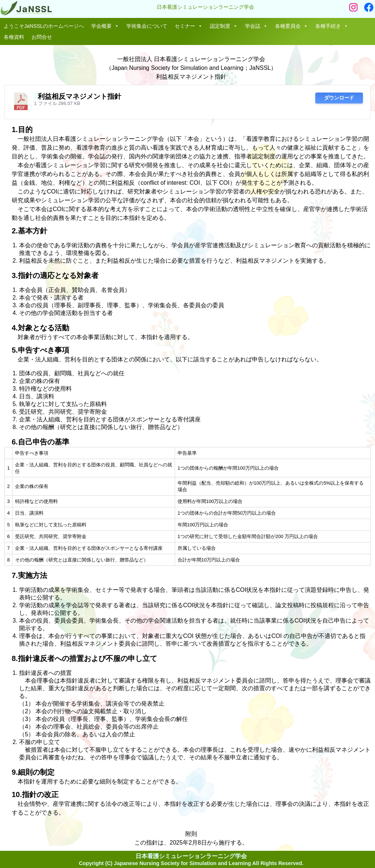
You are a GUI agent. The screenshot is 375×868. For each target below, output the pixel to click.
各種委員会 (292, 26)
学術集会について (147, 26)
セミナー (189, 26)
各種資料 (14, 37)
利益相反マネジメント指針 (79, 96)
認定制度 (224, 26)
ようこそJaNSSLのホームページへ (44, 26)
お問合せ (42, 37)
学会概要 (105, 26)
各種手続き (332, 26)
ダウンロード (339, 98)
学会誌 (256, 26)
